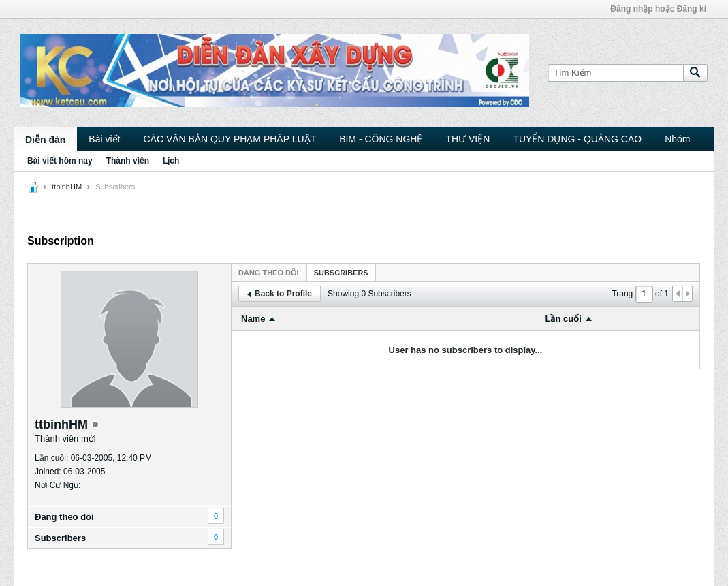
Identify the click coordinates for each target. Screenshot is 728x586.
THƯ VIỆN (468, 139)
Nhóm (677, 139)
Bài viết (104, 139)
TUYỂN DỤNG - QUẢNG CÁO (577, 139)
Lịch (171, 161)
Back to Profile (280, 294)
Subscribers (60, 538)
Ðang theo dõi (64, 517)
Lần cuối (564, 319)
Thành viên (128, 161)
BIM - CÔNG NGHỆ (381, 139)
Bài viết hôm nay (60, 161)
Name (253, 319)
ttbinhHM (67, 187)
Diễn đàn (45, 140)
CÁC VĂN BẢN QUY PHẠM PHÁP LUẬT (230, 139)
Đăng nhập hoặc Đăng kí (658, 9)
